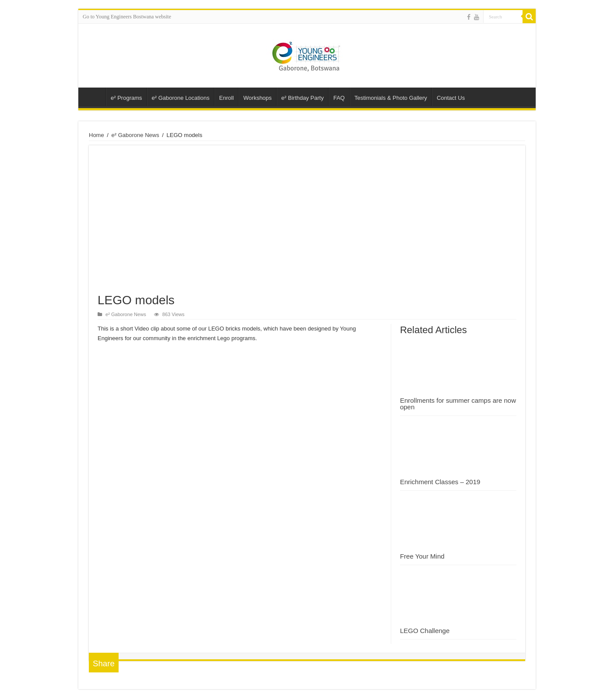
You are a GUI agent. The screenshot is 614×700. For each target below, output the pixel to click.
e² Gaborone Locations (181, 98)
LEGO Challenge (425, 631)
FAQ (339, 98)
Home (96, 135)
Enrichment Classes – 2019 (440, 482)
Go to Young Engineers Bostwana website (127, 17)
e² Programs (126, 98)
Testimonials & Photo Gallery (391, 98)
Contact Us (451, 98)
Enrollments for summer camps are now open (458, 404)
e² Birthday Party (303, 98)
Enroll (226, 98)
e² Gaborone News (135, 135)
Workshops (258, 98)
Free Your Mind (422, 556)
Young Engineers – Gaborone (94, 97)
